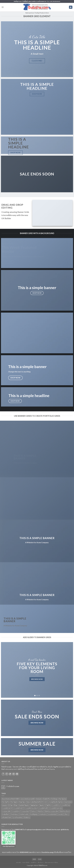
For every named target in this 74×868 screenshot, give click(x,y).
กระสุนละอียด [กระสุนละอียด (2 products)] (25, 811)
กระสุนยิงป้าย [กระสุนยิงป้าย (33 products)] (16, 811)
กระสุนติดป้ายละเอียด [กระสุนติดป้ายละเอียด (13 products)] (31, 808)
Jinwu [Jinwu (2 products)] (28, 802)
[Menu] (3, 7)
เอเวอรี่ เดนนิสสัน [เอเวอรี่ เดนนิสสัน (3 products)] (18, 818)
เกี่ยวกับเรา (41, 862)
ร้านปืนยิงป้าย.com (13, 786)
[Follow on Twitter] (10, 774)
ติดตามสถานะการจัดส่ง (51, 862)
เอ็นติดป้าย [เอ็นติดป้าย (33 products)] (27, 818)
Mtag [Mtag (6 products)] (15, 805)
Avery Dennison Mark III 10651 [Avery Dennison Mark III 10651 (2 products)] (11, 799)
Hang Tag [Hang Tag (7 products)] (22, 802)
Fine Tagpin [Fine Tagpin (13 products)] (14, 802)
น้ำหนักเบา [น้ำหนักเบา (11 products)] (33, 811)
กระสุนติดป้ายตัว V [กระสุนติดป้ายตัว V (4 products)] (7, 808)
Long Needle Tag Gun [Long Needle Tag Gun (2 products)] (56, 802)
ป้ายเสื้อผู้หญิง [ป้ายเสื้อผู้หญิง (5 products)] (34, 814)
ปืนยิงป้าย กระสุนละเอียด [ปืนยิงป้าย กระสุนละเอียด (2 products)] (52, 811)
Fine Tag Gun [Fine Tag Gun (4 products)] (62, 799)
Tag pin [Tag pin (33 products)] (41, 805)
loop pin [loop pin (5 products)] (4, 805)
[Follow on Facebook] (3, 774)
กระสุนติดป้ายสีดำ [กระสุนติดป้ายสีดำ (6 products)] (43, 808)
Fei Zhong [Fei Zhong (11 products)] (54, 799)
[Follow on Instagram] (7, 774)
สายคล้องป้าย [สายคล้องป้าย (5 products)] (43, 814)
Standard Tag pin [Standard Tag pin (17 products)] (24, 805)
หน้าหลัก (19, 862)
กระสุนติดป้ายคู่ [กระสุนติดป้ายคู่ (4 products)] (65, 805)
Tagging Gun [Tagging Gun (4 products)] (34, 805)
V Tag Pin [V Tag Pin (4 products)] (48, 805)
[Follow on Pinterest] (17, 774)
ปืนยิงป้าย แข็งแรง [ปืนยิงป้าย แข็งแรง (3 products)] (65, 811)
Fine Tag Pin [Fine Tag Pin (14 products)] (5, 802)
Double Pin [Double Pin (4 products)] (46, 799)
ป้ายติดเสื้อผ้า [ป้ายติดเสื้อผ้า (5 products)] (6, 814)
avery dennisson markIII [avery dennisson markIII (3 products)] (28, 799)
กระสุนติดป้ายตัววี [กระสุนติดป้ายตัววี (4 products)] (19, 808)
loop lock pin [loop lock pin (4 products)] (68, 802)
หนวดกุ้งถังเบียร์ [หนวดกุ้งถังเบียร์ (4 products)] (52, 814)
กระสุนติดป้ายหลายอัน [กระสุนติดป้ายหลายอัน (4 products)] (56, 808)
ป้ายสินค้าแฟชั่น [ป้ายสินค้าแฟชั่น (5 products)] (24, 814)
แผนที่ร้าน (34, 862)
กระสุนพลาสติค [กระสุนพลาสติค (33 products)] (6, 811)
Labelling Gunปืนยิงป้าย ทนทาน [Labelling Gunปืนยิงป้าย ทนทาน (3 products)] (40, 802)
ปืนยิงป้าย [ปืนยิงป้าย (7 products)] (41, 811)
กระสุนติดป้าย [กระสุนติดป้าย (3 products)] (56, 805)
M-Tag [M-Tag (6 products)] (10, 805)
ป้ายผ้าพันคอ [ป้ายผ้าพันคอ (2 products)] (14, 814)
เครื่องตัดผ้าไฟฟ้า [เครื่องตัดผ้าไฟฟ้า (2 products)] (7, 818)
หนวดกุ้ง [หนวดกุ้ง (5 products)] (61, 814)
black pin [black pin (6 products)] (39, 799)
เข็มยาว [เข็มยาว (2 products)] (67, 814)
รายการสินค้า (26, 862)
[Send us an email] (14, 774)
